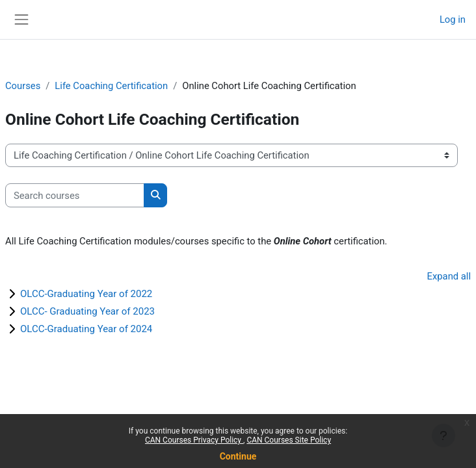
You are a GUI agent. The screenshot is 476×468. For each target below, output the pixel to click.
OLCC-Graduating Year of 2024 (86, 329)
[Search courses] (75, 195)
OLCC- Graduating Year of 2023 (87, 311)
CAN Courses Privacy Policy (194, 440)
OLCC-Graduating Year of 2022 (86, 294)
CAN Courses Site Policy (289, 440)
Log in (453, 19)
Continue (238, 456)
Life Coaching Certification (111, 86)
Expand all (449, 276)
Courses (23, 86)
